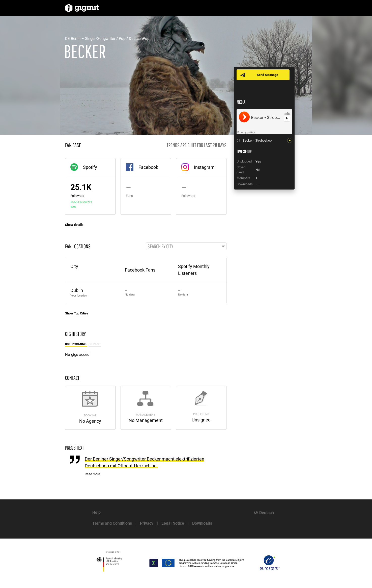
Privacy (147, 523)
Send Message (267, 75)
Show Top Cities (77, 313)
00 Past (95, 344)
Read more (92, 474)
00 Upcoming (76, 344)
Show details (74, 225)
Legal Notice (173, 523)
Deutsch (267, 513)
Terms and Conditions (112, 523)
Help (96, 512)
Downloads (202, 523)
